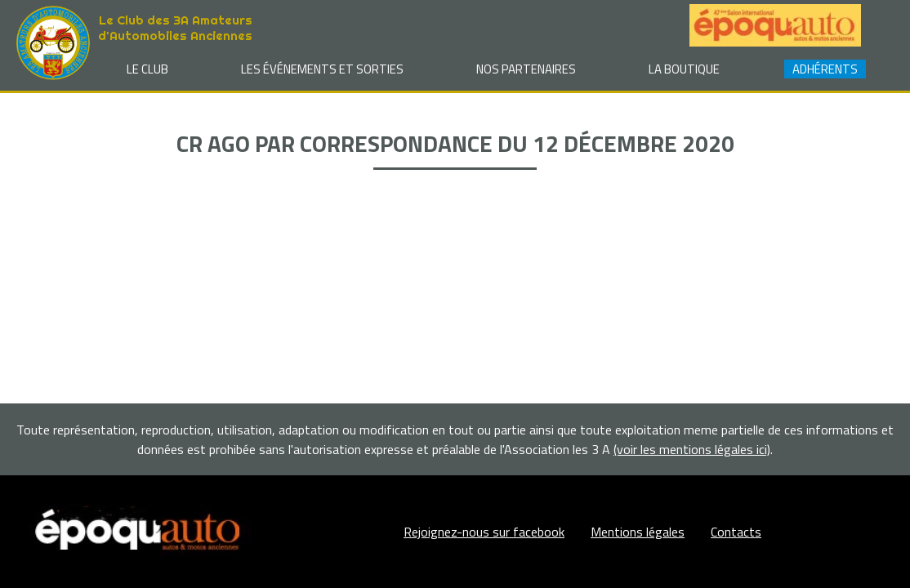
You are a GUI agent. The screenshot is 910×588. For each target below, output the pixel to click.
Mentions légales (638, 532)
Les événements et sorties (322, 69)
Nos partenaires (526, 69)
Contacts (736, 532)
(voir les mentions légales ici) (692, 449)
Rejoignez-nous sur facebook (484, 532)
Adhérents (825, 69)
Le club (147, 69)
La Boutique (684, 69)
